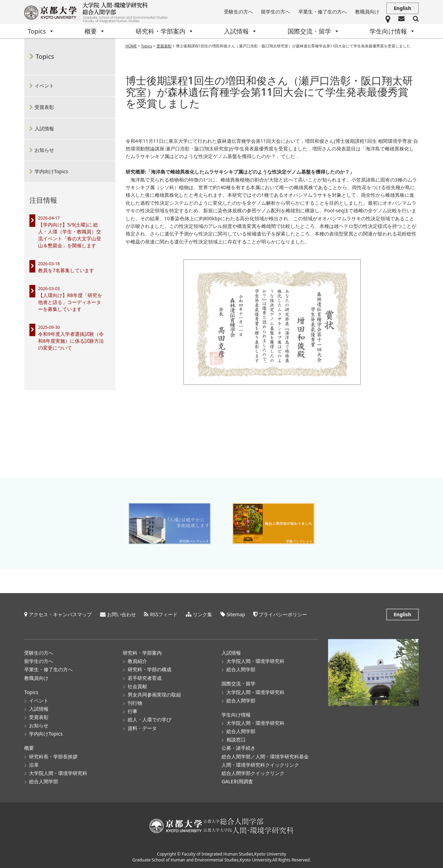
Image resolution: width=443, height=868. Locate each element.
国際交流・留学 (314, 31)
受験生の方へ (238, 12)
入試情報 (241, 31)
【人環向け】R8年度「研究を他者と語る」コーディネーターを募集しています (70, 302)
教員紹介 (137, 661)
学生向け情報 (392, 31)
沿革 (34, 765)
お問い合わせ (121, 614)
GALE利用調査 (237, 781)
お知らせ (44, 150)
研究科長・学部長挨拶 (53, 756)
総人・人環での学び (150, 719)
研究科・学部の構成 (150, 669)
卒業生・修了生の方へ (323, 12)
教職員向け (367, 12)
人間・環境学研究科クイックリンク (260, 765)
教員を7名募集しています (66, 270)
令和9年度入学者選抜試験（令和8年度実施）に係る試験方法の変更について (71, 341)
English (403, 8)
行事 (133, 711)
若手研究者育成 (145, 678)
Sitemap (236, 614)
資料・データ (142, 728)
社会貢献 (137, 686)
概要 (95, 31)
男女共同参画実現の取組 (154, 695)
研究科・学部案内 (165, 31)
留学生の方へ (275, 12)
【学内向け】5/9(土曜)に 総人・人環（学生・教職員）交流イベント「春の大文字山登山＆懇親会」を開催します (70, 235)
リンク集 (202, 614)
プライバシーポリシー (283, 614)
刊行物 (135, 703)
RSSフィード (164, 614)
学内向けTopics (51, 171)
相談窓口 (236, 740)
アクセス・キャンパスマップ (60, 614)
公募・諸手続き (238, 748)
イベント (44, 86)
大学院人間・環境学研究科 (58, 773)
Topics (41, 31)
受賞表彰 (44, 107)
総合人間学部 (44, 781)
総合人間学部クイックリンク (253, 773)
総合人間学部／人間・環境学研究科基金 (265, 756)
